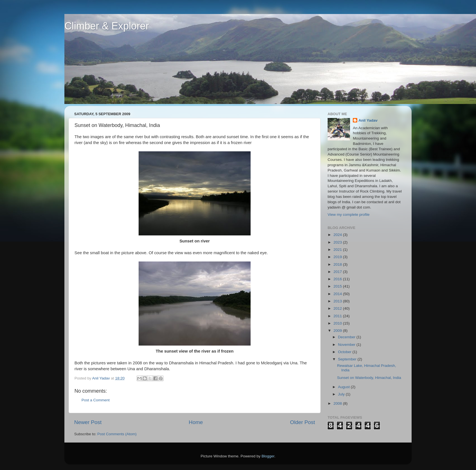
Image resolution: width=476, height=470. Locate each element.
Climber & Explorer (107, 26)
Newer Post (88, 422)
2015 (338, 286)
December (347, 337)
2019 (338, 257)
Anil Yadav (368, 120)
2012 (338, 308)
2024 (338, 235)
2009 (338, 331)
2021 (338, 250)
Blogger (268, 456)
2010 (338, 323)
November (347, 345)
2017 (338, 272)
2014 (338, 294)
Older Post (303, 422)
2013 (338, 301)
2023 (338, 242)
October (345, 352)
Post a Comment (96, 400)
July (342, 394)
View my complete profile (349, 215)
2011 (338, 316)
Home (196, 422)
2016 (338, 279)
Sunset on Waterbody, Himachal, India (369, 378)
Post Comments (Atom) (117, 434)
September (348, 359)
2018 (338, 264)
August (344, 387)
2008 (338, 403)
